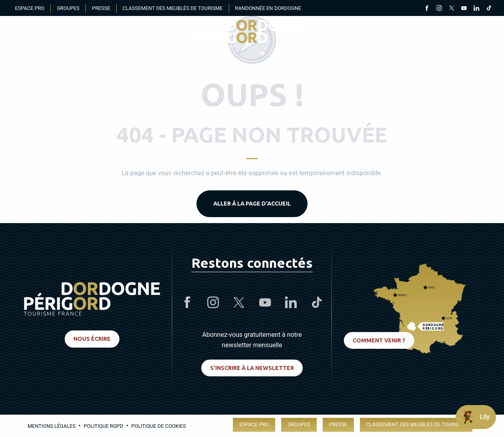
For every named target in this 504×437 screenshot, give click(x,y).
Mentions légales (52, 426)
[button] (481, 34)
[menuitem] (252, 34)
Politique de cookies (159, 426)
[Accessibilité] (405, 34)
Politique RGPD (104, 426)
